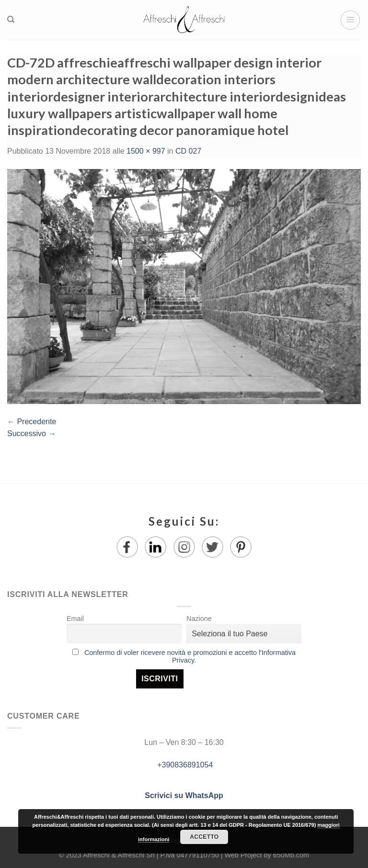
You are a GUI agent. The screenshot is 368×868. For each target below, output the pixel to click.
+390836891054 (184, 765)
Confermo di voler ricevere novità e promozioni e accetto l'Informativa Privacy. (190, 656)
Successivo (31, 434)
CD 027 (188, 151)
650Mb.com (291, 855)
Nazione (199, 619)
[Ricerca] (11, 20)
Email (75, 619)
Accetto (204, 837)
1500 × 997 (146, 151)
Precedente (32, 422)
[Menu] (350, 20)
